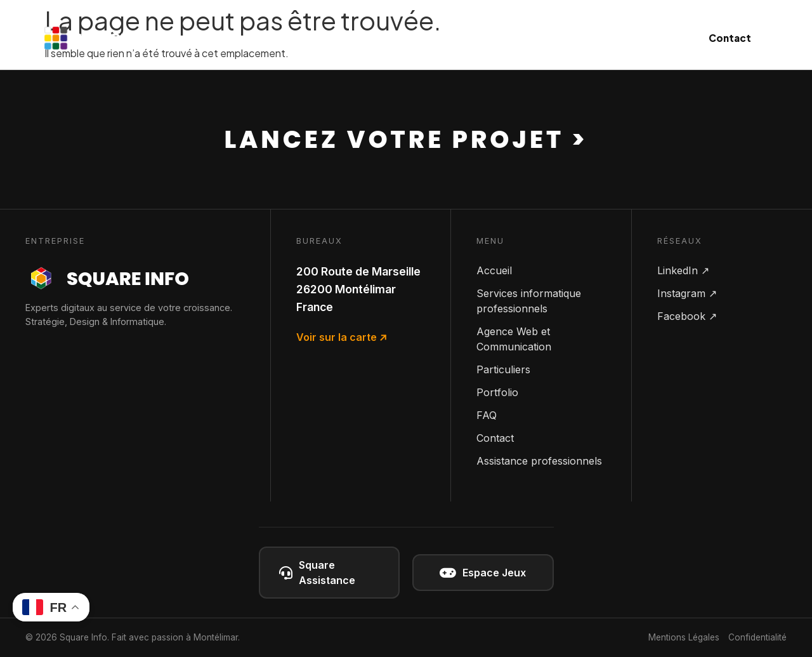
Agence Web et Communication (514, 339)
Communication (435, 38)
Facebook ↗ (687, 316)
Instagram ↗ (687, 293)
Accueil (494, 270)
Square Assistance (317, 573)
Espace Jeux (483, 573)
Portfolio (497, 392)
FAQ (487, 415)
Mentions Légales (684, 637)
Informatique (325, 38)
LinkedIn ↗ (683, 270)
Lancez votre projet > (406, 139)
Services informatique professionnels (529, 301)
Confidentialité (757, 637)
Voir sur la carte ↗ (342, 337)
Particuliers (538, 38)
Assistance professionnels (539, 461)
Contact (730, 38)
